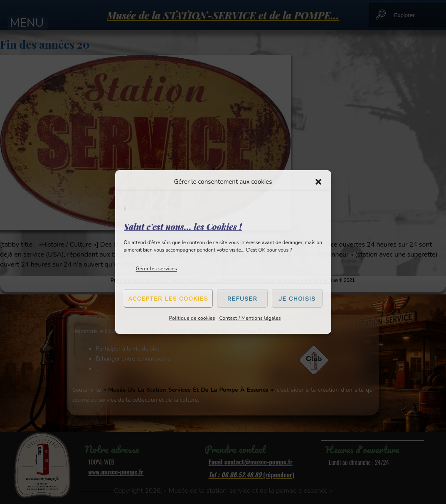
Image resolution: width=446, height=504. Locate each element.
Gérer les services (156, 269)
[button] (318, 182)
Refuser (242, 299)
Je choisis (297, 299)
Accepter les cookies (168, 299)
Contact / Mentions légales (250, 318)
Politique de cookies (192, 318)
